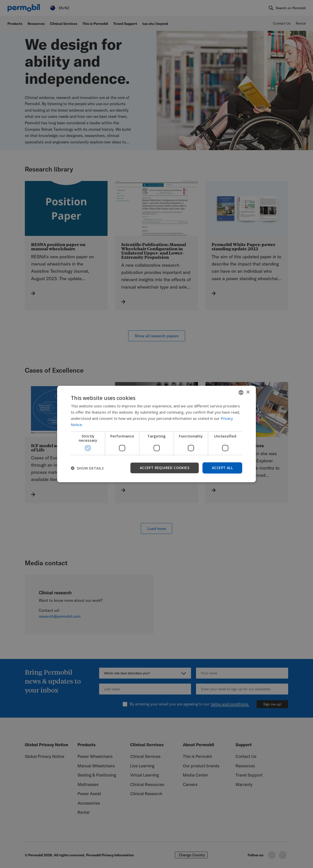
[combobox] (241, 392)
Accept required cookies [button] (165, 468)
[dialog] (156, 434)
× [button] (248, 392)
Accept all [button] (222, 468)
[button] (87, 468)
